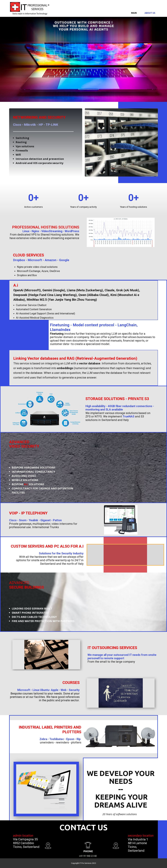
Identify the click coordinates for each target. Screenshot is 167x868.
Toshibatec (57, 739)
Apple (55, 690)
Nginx (35, 231)
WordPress (72, 231)
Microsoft (35, 260)
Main (134, 13)
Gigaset (46, 520)
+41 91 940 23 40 (88, 856)
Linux (26, 231)
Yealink (33, 520)
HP (41, 125)
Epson (70, 739)
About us (150, 13)
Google (64, 260)
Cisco (17, 125)
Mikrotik (30, 125)
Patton (57, 520)
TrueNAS (129, 416)
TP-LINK (52, 125)
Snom (23, 520)
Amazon (51, 260)
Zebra (43, 739)
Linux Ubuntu (41, 690)
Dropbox (19, 260)
